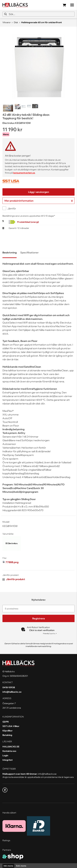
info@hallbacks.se (12, 692)
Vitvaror (7, 22)
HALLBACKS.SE (11, 747)
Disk (16, 22)
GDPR (6, 722)
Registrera (38, 618)
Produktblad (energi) (28, 222)
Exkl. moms (21, 866)
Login (5, 755)
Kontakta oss (9, 751)
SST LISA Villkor (11, 726)
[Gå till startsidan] (15, 5)
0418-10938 (9, 687)
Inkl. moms (8, 866)
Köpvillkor (8, 731)
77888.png (12, 562)
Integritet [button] (8, 760)
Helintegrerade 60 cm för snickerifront (41, 22)
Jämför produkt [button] (14, 579)
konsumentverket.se (24, 173)
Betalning (7, 735)
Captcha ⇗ (50, 634)
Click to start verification (42, 630)
